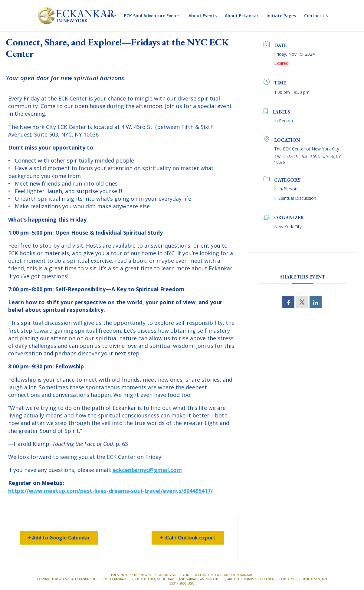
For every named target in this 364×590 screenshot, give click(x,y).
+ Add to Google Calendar (59, 538)
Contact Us (316, 16)
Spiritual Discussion (295, 198)
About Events (203, 16)
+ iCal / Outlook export (188, 538)
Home (110, 16)
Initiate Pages (281, 16)
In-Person (286, 189)
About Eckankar (242, 16)
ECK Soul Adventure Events (152, 16)
